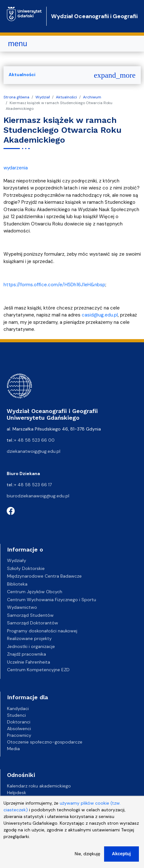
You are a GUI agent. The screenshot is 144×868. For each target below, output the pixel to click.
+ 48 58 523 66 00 (34, 440)
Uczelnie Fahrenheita (29, 662)
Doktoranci (19, 722)
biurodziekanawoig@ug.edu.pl (38, 496)
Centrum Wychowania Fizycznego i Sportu (52, 600)
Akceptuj (121, 858)
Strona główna (16, 97)
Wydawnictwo (22, 607)
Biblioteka (17, 584)
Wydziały (17, 560)
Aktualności (66, 97)
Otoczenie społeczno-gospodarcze (45, 742)
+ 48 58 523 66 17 (33, 485)
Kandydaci (18, 708)
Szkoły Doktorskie (26, 568)
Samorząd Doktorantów (33, 623)
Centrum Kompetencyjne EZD (38, 670)
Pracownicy (19, 735)
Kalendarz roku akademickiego (39, 786)
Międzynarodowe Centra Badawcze (44, 576)
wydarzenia (16, 168)
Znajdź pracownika (27, 654)
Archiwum (92, 97)
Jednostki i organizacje (31, 646)
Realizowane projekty (29, 638)
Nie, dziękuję (87, 858)
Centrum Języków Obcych (35, 592)
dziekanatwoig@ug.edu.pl (34, 451)
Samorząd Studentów (30, 615)
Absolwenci (19, 729)
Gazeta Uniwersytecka (31, 799)
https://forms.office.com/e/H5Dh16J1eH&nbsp (54, 285)
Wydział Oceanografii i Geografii (94, 16)
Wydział (43, 97)
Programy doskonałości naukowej (42, 631)
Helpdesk (17, 793)
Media (13, 749)
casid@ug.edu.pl (100, 315)
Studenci (16, 715)
